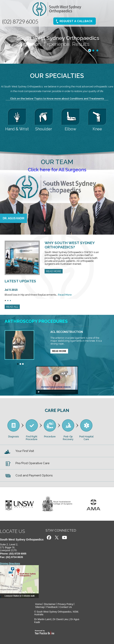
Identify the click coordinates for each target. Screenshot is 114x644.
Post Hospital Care (86, 438)
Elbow (70, 129)
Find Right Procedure (32, 438)
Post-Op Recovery (68, 438)
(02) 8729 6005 (20, 21)
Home (39, 604)
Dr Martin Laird (43, 619)
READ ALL (12, 307)
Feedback (52, 607)
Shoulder (44, 129)
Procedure (50, 437)
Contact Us (66, 607)
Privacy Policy (65, 604)
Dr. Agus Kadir (14, 218)
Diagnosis (13, 437)
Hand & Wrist (17, 129)
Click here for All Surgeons (57, 170)
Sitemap (40, 607)
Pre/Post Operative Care (32, 463)
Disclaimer (50, 604)
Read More (65, 295)
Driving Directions (10, 564)
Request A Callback (76, 21)
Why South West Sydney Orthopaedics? (70, 245)
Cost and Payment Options (34, 475)
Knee (97, 129)
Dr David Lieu (61, 619)
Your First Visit (25, 451)
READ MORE (54, 271)
